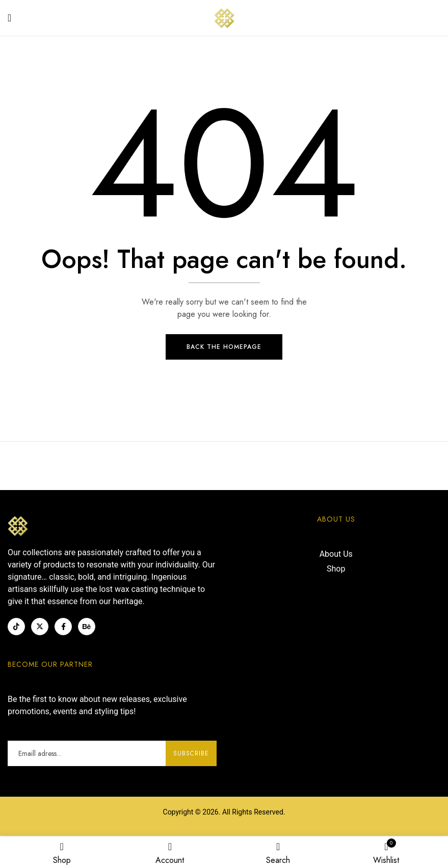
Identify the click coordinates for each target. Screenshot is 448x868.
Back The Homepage (224, 348)
